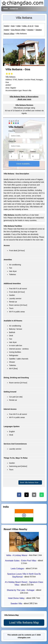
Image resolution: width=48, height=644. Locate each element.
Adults (21, 152)
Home (6, 9)
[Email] (34, 495)
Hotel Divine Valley (17, 598)
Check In (12, 131)
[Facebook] (19, 495)
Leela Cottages (18, 569)
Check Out (12, 141)
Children (33, 152)
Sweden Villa (17, 604)
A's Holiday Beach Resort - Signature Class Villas (24, 583)
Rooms (11, 152)
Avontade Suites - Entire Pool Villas (21, 561)
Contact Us (14, 9)
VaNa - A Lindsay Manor (17, 555)
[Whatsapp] (42, 495)
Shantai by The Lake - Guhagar (21, 590)
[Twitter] (27, 495)
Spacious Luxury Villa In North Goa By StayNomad (24, 575)
